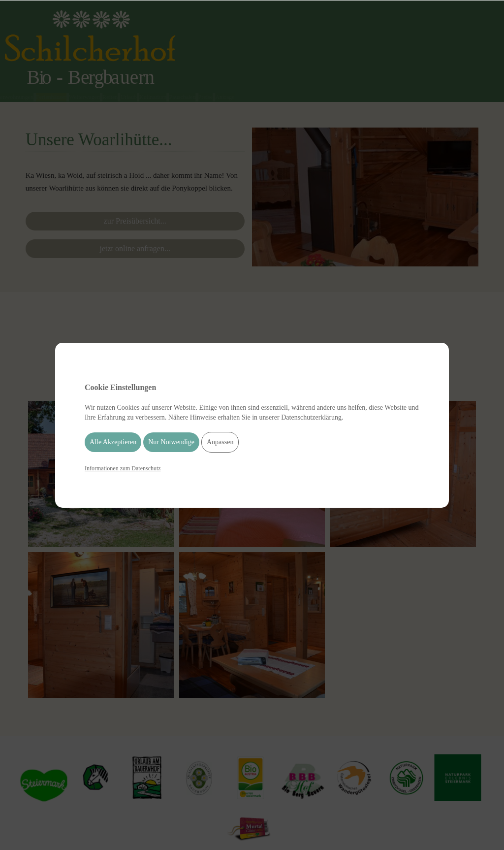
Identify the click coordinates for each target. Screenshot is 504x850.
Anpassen (220, 442)
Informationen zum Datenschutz (123, 468)
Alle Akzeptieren (113, 442)
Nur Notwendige (171, 442)
